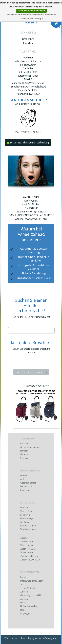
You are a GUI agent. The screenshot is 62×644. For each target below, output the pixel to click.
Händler (28, 43)
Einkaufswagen (28, 65)
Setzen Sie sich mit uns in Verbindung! (28, 143)
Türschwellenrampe (28, 76)
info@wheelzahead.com (32, 581)
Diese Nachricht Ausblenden (31, 11)
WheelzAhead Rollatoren (28, 61)
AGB (22, 479)
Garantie (24, 454)
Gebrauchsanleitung (30, 447)
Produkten (28, 58)
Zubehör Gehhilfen (28, 90)
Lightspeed (37, 638)
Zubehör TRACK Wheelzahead (28, 83)
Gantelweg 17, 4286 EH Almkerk (31, 595)
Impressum (25, 490)
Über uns (24, 476)
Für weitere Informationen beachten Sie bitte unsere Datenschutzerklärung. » (31, 17)
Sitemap (24, 458)
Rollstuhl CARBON (28, 72)
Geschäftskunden (28, 483)
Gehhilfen (28, 69)
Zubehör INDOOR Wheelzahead (28, 87)
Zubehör (28, 79)
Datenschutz (26, 487)
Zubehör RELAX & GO (28, 94)
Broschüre (28, 39)
